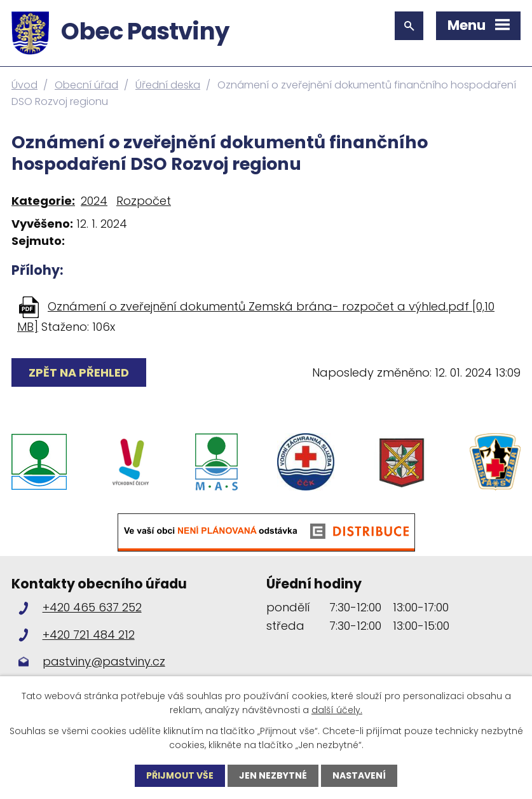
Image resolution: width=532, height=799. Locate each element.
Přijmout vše (180, 775)
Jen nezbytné (273, 775)
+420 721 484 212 (89, 635)
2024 (94, 201)
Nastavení (359, 775)
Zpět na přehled (79, 372)
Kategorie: (43, 201)
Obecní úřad (86, 85)
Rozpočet (144, 201)
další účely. (337, 710)
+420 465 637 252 (92, 607)
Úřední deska (168, 85)
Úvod (24, 85)
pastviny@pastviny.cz (104, 661)
